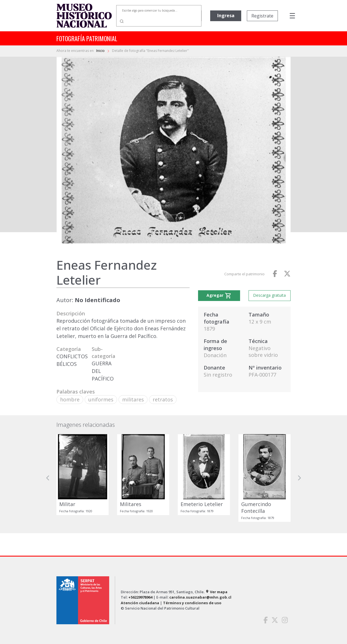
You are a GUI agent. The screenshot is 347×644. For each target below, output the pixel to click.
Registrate (262, 16)
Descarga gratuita (269, 295)
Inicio (101, 51)
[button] (48, 478)
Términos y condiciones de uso (192, 603)
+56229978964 (140, 597)
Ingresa (226, 16)
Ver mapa (216, 592)
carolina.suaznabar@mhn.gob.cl (200, 597)
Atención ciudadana (140, 603)
